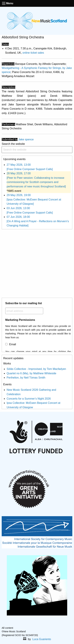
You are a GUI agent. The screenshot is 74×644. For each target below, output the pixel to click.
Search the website (37, 148)
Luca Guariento (42, 639)
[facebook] (34, 624)
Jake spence (26, 139)
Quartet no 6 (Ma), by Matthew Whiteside (31, 373)
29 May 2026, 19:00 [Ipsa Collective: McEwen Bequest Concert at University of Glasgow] (34, 199)
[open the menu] (4, 3)
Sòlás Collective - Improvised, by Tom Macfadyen (36, 369)
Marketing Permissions (20, 320)
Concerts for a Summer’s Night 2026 (29, 399)
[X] (40, 624)
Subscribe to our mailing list (24, 303)
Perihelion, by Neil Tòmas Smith (26, 378)
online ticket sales (33, 53)
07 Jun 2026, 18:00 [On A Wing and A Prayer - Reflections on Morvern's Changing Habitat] (38, 221)
